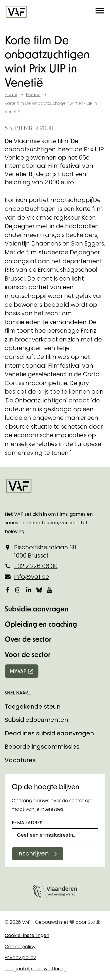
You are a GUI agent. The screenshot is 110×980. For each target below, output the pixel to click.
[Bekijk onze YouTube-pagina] (50, 590)
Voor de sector (28, 654)
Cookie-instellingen (27, 935)
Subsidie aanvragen (37, 609)
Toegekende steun (33, 707)
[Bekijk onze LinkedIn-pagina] (29, 590)
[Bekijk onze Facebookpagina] (8, 590)
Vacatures (20, 760)
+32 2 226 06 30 (36, 566)
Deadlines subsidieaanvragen (49, 733)
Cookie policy (20, 947)
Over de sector (28, 639)
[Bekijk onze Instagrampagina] (18, 590)
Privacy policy (20, 957)
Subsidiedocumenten (36, 720)
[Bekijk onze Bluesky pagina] (39, 590)
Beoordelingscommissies (42, 747)
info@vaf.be (32, 577)
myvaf (18, 671)
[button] (100, 12)
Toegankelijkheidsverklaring (36, 969)
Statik (94, 922)
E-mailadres (27, 823)
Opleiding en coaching (41, 624)
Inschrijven (33, 853)
